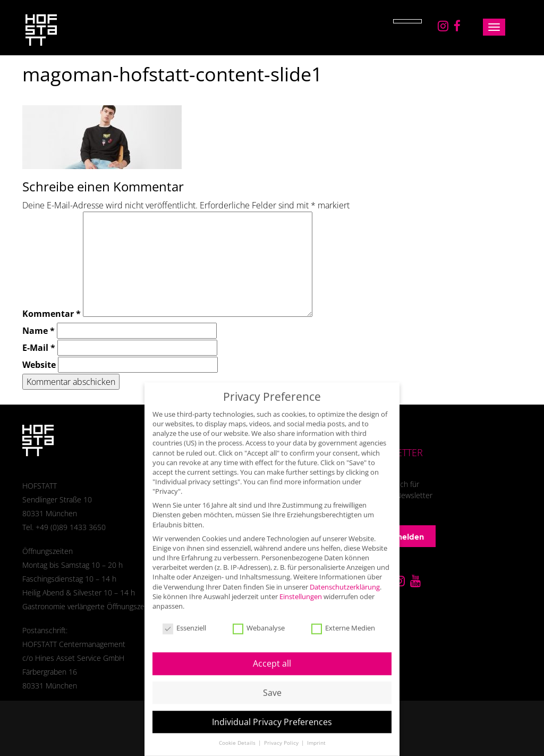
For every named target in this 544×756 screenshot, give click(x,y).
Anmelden (398, 536)
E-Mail (39, 348)
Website (39, 365)
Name (39, 331)
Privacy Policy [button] (282, 734)
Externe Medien (343, 619)
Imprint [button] (316, 734)
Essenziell (184, 619)
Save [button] (272, 684)
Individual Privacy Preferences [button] (272, 713)
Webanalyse (259, 619)
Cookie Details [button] (238, 734)
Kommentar (52, 314)
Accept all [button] (272, 654)
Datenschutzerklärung (345, 577)
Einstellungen (301, 587)
